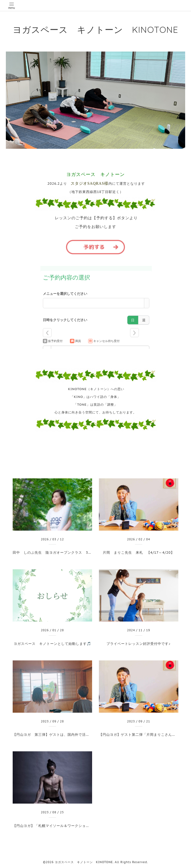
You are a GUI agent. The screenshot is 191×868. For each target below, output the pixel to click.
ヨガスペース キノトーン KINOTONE (95, 30)
